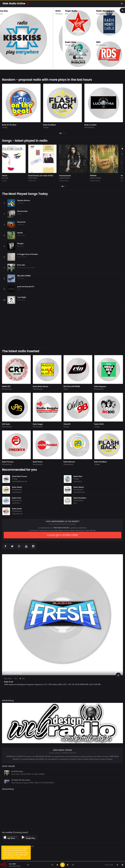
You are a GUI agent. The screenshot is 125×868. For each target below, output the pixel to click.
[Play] (62, 865)
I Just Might (22, 297)
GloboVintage (7, 181)
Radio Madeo (17, 487)
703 (22, 679)
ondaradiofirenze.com (20, 481)
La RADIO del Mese (13, 673)
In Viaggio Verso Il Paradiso (28, 254)
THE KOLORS (21, 278)
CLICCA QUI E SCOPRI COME (62, 535)
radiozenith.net (17, 514)
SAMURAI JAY (21, 225)
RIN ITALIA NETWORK (72, 386)
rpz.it (75, 503)
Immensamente (70, 176)
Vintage (68, 45)
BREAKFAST (21, 246)
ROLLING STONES (24, 276)
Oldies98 (67, 424)
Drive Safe (21, 265)
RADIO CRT (6, 386)
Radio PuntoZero (80, 498)
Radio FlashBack (49, 125)
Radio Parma (38, 462)
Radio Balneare (69, 462)
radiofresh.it (16, 503)
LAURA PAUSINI (69, 178)
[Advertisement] (62, 327)
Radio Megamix (100, 181)
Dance (66, 389)
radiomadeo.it (17, 492)
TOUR (19, 289)
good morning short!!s (26, 286)
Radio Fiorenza (8, 462)
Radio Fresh (17, 498)
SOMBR (19, 214)
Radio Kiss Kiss (10, 11)
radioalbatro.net (79, 492)
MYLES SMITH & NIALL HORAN (26, 268)
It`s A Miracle (7, 176)
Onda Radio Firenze (20, 476)
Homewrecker (22, 211)
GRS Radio (6, 424)
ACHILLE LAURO (22, 257)
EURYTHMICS (38, 178)
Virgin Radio (71, 11)
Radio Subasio (69, 181)
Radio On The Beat (9, 125)
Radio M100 (99, 424)
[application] (62, 865)
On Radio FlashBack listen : (22, 771)
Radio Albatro (79, 487)
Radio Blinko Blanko (40, 386)
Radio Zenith (17, 509)
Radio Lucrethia (90, 125)
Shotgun (20, 243)
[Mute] (117, 865)
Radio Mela (71, 42)
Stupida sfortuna (24, 200)
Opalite (20, 233)
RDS (98, 42)
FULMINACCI (21, 203)
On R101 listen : (18, 780)
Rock (67, 14)
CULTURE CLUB (7, 178)
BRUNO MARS (21, 300)
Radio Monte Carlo (105, 11)
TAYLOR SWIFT (21, 235)
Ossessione (21, 222)
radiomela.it (78, 481)
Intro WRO (12, 864)
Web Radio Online (15, 866)
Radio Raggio (38, 424)
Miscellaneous (7, 14)
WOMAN (98, 176)
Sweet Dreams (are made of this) (45, 176)
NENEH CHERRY (100, 178)
